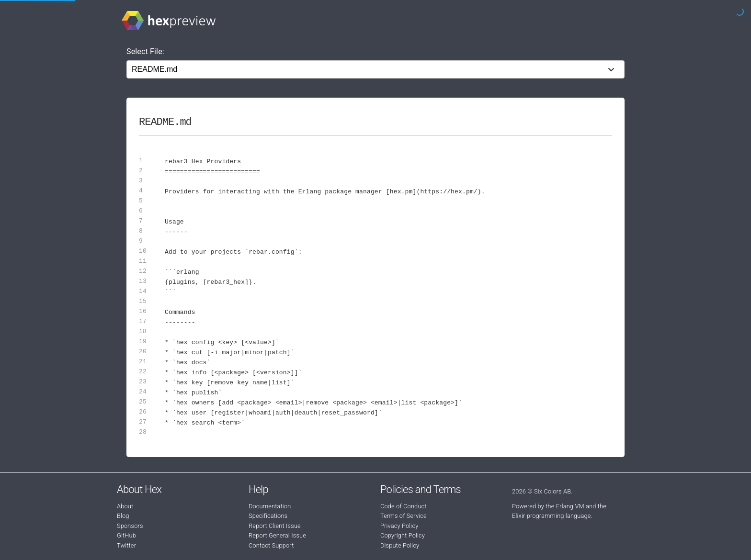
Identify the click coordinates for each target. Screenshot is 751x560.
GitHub (126, 535)
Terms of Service (404, 516)
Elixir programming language (552, 516)
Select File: (145, 51)
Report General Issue (277, 535)
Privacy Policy (399, 526)
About (125, 506)
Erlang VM (570, 506)
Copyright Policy (403, 535)
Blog (123, 516)
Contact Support (271, 545)
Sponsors (130, 526)
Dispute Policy (400, 545)
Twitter (126, 545)
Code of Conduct (404, 506)
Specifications (268, 516)
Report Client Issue (275, 526)
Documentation (270, 506)
